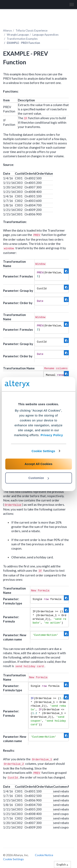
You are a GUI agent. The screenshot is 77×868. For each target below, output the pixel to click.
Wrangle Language (18, 35)
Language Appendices (45, 35)
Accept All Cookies (38, 464)
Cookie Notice (44, 855)
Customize (39, 478)
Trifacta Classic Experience (32, 31)
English (62, 864)
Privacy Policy (52, 435)
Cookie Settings (43, 451)
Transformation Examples (22, 39)
